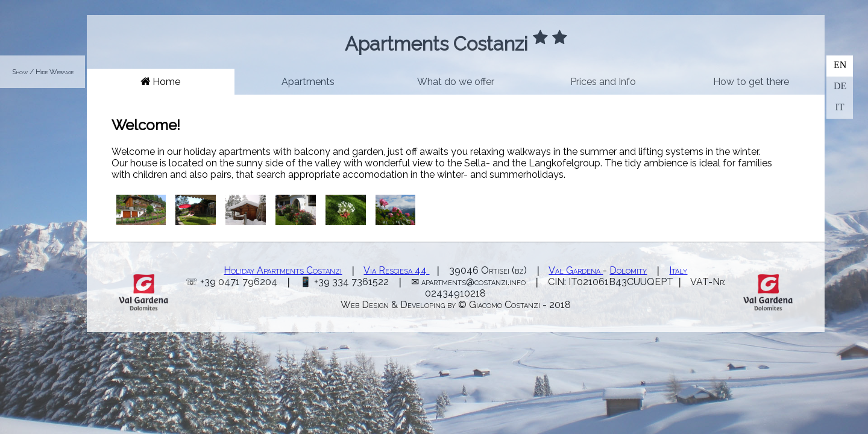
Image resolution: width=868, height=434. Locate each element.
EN (840, 65)
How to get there (751, 82)
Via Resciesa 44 (396, 270)
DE (840, 86)
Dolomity (628, 270)
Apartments (308, 82)
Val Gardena (576, 270)
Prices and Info (603, 82)
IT (839, 107)
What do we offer (456, 82)
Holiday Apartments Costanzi (283, 270)
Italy (678, 270)
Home (160, 82)
